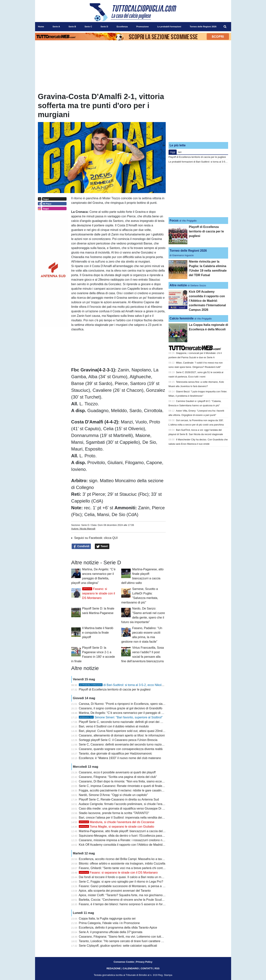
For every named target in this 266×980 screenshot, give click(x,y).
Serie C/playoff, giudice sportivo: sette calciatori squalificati (118, 946)
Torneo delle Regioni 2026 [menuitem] (203, 27)
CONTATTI (147, 968)
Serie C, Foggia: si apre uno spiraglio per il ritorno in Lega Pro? (121, 882)
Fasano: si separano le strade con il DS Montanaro (99, 593)
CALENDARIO (131, 968)
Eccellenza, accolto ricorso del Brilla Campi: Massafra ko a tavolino (124, 859)
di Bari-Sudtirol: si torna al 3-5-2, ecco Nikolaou (123, 685)
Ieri (180, 152)
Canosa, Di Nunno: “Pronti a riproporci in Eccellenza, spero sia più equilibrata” (131, 704)
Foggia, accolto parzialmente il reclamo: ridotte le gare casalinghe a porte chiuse (133, 790)
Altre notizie (178, 285)
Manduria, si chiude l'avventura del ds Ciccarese (117, 822)
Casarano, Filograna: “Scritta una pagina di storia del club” (118, 777)
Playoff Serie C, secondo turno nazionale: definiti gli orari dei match (124, 722)
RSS (157, 968)
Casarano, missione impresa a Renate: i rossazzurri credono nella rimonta (128, 840)
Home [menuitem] (41, 27)
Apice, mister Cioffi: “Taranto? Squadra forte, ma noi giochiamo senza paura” (130, 895)
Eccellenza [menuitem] (122, 27)
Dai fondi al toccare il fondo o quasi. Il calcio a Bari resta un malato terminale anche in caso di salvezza (148, 877)
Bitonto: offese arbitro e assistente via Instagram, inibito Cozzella (122, 864)
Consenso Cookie (124, 962)
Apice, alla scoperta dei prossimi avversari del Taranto (115, 891)
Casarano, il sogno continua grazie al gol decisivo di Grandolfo (121, 708)
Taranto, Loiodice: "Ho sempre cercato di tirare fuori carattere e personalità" (129, 941)
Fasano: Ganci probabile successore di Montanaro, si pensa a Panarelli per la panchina (137, 886)
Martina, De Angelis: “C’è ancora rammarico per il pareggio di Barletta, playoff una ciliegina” (140, 713)
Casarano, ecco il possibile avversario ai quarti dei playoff (117, 772)
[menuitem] (225, 27)
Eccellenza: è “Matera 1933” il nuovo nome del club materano (120, 758)
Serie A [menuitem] (56, 27)
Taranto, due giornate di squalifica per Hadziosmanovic (115, 754)
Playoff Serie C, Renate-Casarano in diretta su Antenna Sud (119, 799)
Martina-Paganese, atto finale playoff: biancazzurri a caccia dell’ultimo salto (129, 831)
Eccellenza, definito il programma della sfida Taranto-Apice (118, 928)
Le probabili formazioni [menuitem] (169, 27)
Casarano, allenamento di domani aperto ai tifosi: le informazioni (122, 735)
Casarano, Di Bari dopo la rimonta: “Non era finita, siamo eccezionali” (125, 781)
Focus (174, 220)
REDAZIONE (114, 968)
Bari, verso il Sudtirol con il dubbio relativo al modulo (114, 726)
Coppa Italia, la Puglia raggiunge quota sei (107, 919)
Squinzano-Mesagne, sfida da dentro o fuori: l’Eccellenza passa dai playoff (129, 836)
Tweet (102, 546)
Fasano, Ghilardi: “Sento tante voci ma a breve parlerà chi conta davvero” (128, 868)
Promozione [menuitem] (143, 27)
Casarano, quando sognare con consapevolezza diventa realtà (121, 749)
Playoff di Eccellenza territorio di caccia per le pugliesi (115, 689)
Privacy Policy (144, 962)
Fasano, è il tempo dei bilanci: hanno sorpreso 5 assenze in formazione (126, 904)
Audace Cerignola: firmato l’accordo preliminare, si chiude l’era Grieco (125, 804)
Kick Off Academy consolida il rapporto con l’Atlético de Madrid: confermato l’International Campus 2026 (148, 845)
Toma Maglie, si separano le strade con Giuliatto (117, 827)
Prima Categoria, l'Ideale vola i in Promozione (109, 923)
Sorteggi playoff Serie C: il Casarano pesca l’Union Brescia (118, 740)
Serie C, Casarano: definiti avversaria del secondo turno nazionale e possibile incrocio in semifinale (145, 744)
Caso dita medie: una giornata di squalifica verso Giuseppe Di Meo (123, 809)
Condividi (81, 546)
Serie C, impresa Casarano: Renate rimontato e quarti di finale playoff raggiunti (131, 786)
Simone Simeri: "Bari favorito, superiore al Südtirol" (121, 717)
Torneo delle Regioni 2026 (188, 251)
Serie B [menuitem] (72, 27)
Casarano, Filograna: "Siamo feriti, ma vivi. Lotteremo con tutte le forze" (127, 937)
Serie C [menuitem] (88, 27)
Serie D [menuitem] (104, 27)
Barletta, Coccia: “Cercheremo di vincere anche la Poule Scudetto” (123, 900)
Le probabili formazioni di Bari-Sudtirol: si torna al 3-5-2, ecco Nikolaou (206, 162)
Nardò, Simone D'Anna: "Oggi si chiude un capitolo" (113, 795)
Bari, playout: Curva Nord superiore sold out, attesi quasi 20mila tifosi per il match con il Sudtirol (143, 731)
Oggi (173, 152)
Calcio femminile (182, 318)
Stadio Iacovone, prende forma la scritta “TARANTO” (114, 813)
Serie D (85, 525)
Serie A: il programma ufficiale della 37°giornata (111, 932)
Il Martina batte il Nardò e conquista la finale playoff (98, 633)
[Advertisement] (198, 115)
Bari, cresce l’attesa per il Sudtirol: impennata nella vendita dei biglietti (125, 818)
